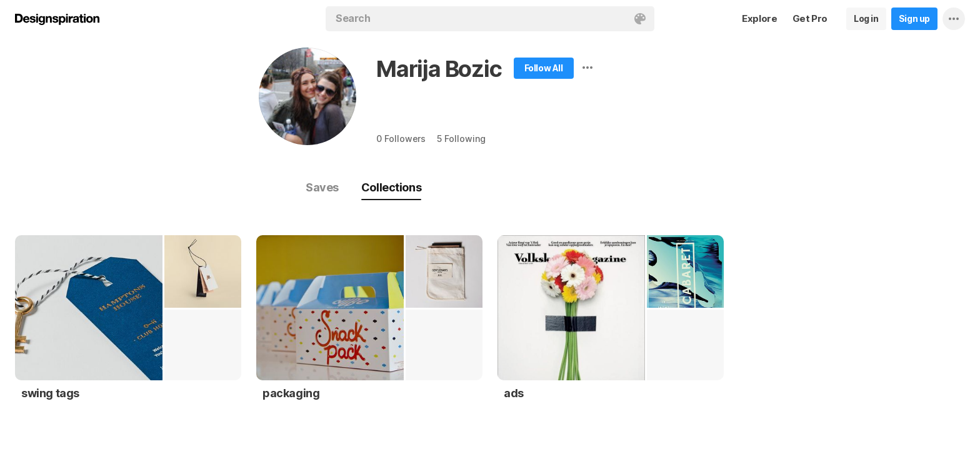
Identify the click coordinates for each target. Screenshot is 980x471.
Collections (391, 187)
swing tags (50, 393)
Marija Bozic (439, 69)
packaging (291, 393)
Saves (322, 187)
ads (514, 393)
